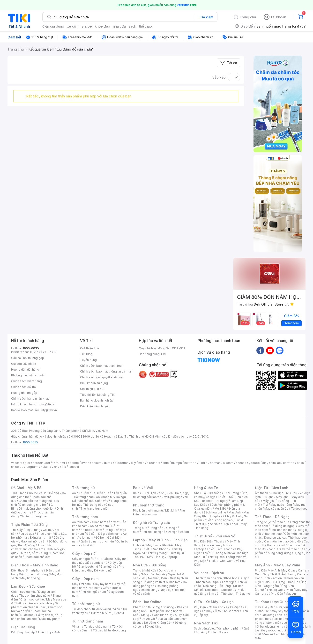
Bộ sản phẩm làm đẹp (37, 617)
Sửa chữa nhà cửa (153, 574)
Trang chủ (248, 17)
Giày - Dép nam (85, 579)
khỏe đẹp (102, 26)
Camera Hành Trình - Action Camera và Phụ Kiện (282, 578)
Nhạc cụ (166, 590)
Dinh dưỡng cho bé (33, 505)
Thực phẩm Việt (48, 534)
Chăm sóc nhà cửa (37, 557)
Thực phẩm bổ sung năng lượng (283, 551)
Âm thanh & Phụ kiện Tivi (272, 493)
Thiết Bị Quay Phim (280, 590)
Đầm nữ (88, 493)
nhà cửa (119, 26)
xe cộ (71, 26)
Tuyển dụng (88, 360)
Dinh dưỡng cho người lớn (37, 509)
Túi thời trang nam (87, 621)
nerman (215, 463)
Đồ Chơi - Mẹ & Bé (26, 488)
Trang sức (140, 528)
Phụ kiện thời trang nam (159, 512)
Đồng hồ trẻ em (178, 532)
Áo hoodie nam (91, 530)
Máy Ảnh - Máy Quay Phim (277, 565)
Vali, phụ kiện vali (176, 497)
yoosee (254, 463)
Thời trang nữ (83, 488)
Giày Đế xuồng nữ (99, 570)
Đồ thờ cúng (149, 590)
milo (141, 463)
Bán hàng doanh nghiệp (97, 400)
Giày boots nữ (88, 567)
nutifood (190, 463)
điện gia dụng (53, 26)
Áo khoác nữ (105, 497)
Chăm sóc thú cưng (147, 607)
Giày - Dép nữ (84, 553)
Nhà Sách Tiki (206, 623)
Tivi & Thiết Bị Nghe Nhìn (219, 522)
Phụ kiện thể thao (282, 530)
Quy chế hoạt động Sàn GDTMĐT (162, 348)
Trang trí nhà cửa (145, 570)
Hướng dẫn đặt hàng (25, 370)
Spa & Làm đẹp (224, 582)
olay (265, 463)
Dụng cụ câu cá (275, 538)
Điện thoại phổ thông (33, 574)
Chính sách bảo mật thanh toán (102, 366)
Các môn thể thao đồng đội (283, 541)
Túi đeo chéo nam (97, 626)
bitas (300, 463)
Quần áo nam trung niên (97, 541)
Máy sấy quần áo (276, 509)
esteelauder (41, 463)
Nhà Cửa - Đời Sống (150, 565)
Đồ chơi (54, 493)
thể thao (145, 26)
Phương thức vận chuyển (28, 375)
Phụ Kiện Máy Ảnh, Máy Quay (275, 570)
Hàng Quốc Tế (206, 488)
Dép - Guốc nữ (103, 559)
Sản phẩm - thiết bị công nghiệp (222, 518)
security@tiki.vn (46, 410)
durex (108, 463)
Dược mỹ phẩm (50, 619)
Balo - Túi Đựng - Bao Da (281, 582)
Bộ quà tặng (153, 626)
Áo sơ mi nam (99, 526)
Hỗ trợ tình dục (46, 615)
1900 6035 (30, 442)
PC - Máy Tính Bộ (152, 557)
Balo (136, 493)
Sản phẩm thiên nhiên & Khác (36, 605)
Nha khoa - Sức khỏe (220, 590)
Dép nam (94, 588)
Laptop (172, 557)
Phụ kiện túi (116, 613)
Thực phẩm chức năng (34, 596)
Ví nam (77, 626)
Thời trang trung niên (95, 509)
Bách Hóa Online (147, 602)
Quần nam (99, 522)
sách (132, 26)
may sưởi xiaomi (276, 619)
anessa (241, 463)
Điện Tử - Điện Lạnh (272, 488)
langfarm (32, 467)
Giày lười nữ (108, 567)
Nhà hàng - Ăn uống (217, 586)
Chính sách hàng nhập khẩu (30, 399)
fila (64, 467)
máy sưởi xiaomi (286, 623)
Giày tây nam (102, 584)
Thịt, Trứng (33, 530)
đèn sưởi (276, 607)
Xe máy (207, 611)
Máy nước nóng (281, 505)
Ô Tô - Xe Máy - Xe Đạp (214, 602)
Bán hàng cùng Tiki (152, 354)
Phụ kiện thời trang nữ (148, 510)
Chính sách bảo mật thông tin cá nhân (106, 371)
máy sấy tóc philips (285, 611)
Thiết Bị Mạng (157, 553)
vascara (17, 463)
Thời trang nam (85, 517)
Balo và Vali (143, 488)
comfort (289, 463)
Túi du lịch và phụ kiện (157, 493)
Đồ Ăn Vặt (148, 619)
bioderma (122, 463)
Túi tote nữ (98, 613)
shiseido (17, 467)
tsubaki (74, 467)
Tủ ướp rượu (299, 509)
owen (85, 463)
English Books (218, 632)
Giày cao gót (81, 559)
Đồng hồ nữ (157, 528)
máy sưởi (261, 607)
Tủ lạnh (268, 497)
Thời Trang (231, 493)
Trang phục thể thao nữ (271, 522)
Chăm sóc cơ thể (32, 599)
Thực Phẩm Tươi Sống (29, 524)
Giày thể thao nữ (290, 549)
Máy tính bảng (30, 578)
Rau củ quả (26, 534)
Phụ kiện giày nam (93, 592)
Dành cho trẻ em (32, 549)
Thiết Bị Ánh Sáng (282, 574)
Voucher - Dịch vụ (209, 573)
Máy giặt (269, 501)
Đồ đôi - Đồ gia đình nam (103, 534)
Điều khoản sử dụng (94, 383)
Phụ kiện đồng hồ (153, 532)
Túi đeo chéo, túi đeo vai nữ (91, 609)
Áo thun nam (81, 522)
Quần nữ (101, 493)
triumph (177, 463)
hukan (45, 467)
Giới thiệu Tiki (89, 348)
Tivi (265, 505)
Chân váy (102, 501)
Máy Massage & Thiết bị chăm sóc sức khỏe (39, 601)
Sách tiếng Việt (204, 628)
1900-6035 (31, 348)
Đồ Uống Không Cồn (158, 623)
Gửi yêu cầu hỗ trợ (24, 364)
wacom (228, 463)
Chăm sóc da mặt (23, 592)
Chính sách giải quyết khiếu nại (102, 377)
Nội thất (153, 578)
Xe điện (235, 607)
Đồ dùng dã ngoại (283, 526)
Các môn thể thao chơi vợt (282, 543)
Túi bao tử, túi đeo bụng (109, 630)
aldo (166, 463)
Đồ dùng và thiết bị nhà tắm (161, 582)
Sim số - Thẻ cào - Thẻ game (229, 594)
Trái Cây (17, 530)
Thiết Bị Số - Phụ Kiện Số (215, 536)
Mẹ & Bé (220, 509)
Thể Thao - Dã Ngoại (273, 517)
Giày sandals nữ (96, 563)
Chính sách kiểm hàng (26, 381)
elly (133, 463)
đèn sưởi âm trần (275, 634)
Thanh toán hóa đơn (208, 578)
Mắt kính (171, 510)
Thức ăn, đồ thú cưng (33, 553)
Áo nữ (76, 493)
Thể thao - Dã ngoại (214, 501)
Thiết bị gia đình (49, 632)
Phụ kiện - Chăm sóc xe (211, 607)
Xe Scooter (231, 611)
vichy (56, 467)
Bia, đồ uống (27, 545)
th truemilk (60, 463)
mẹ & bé (85, 26)
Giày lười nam (81, 584)
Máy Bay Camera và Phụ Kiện (281, 592)
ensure (97, 463)
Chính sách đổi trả (23, 387)
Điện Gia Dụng (23, 627)
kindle (203, 463)
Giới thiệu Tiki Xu (92, 389)
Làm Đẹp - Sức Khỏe (28, 586)
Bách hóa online (215, 512)
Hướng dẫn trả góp (24, 393)
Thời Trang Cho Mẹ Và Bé (29, 493)
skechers (153, 463)
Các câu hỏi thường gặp (28, 358)
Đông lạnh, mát (41, 538)
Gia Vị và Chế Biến (154, 615)
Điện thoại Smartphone (27, 570)
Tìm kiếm (206, 17)
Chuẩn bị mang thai (33, 516)
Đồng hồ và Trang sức (151, 523)
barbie (74, 463)
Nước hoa (27, 615)
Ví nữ (117, 609)
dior (27, 463)
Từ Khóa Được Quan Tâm (276, 602)
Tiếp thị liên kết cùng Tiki (98, 395)
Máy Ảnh (291, 594)
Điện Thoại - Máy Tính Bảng (35, 565)
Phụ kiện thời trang (149, 505)
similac (276, 463)
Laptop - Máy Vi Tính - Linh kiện (160, 540)
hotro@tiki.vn (47, 404)
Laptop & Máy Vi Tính (227, 516)
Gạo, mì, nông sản (34, 541)
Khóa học (231, 578)
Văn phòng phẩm (229, 628)
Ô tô (218, 611)
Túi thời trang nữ (86, 604)
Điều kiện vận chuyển (95, 406)
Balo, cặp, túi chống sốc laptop (161, 495)
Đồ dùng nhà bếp (23, 632)
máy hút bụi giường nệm (281, 625)
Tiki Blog (86, 354)
